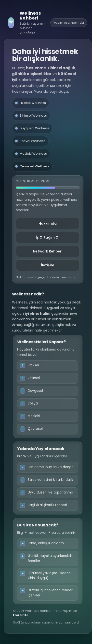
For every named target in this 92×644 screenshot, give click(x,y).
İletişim (48, 265)
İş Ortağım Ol (48, 237)
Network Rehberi (48, 251)
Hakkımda (48, 223)
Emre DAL (21, 615)
